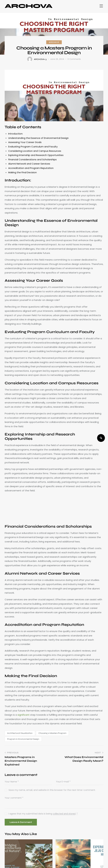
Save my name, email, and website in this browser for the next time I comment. (52, 790)
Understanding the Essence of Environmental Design (38, 138)
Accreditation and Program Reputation (31, 168)
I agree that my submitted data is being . (43, 814)
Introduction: (16, 134)
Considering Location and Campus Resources (35, 151)
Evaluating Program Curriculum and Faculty (33, 147)
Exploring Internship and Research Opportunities (36, 155)
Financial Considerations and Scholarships (32, 159)
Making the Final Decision (22, 172)
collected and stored (64, 814)
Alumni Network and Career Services (29, 164)
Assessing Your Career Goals (25, 142)
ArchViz (54, 42)
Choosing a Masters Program (52, 733)
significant (24, 715)
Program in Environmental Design (23, 739)
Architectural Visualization (20, 733)
